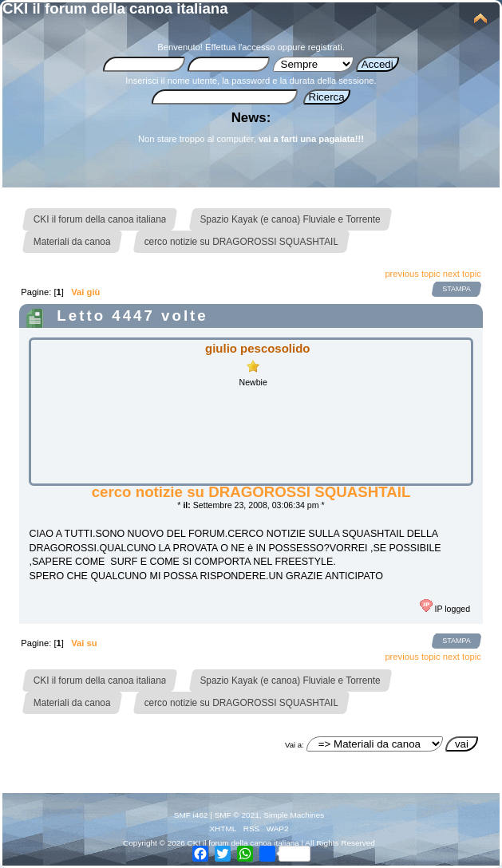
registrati (325, 47)
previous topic (412, 274)
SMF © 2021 (237, 815)
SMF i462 (191, 815)
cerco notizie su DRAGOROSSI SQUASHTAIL (251, 492)
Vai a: (294, 745)
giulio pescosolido (257, 348)
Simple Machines (294, 815)
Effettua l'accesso (240, 47)
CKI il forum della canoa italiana (115, 8)
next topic (462, 274)
